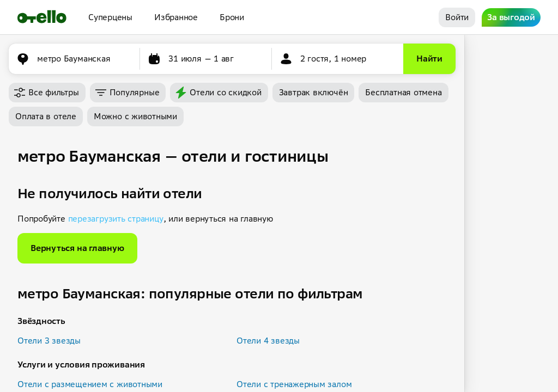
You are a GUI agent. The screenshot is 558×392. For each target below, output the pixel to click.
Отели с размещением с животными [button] (90, 384)
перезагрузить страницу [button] (116, 219)
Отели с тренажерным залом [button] (294, 384)
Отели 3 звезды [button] (49, 341)
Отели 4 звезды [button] (268, 341)
